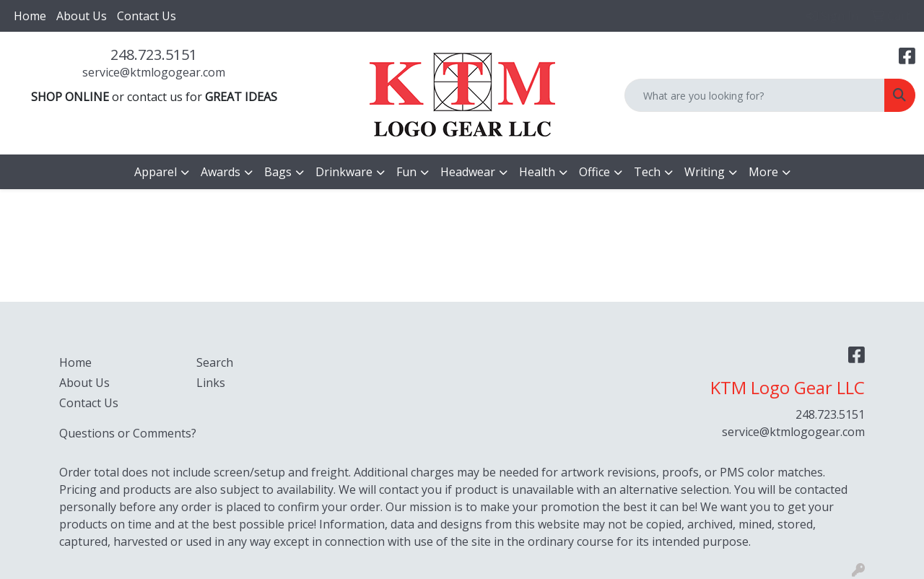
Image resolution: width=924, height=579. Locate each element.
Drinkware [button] (344, 172)
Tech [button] (647, 172)
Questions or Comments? (128, 433)
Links (211, 383)
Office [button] (594, 172)
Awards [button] (221, 172)
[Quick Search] (755, 95)
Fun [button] (406, 172)
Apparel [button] (156, 172)
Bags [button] (278, 172)
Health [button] (537, 172)
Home (30, 16)
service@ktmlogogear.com (154, 72)
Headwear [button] (468, 172)
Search (215, 362)
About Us (82, 16)
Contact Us (147, 16)
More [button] (763, 172)
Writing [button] (705, 172)
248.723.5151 (154, 55)
